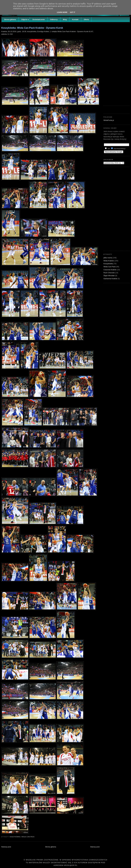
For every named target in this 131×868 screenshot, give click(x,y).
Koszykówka (15, 837)
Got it (73, 12)
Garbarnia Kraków (111, 279)
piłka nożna (108, 258)
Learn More (62, 12)
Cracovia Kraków (110, 270)
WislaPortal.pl (109, 120)
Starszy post (95, 847)
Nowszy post (6, 847)
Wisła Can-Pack (28, 837)
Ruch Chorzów (109, 273)
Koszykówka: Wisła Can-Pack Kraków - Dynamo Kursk (32, 28)
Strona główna (51, 847)
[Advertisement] (117, 64)
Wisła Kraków (109, 261)
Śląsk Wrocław (109, 276)
